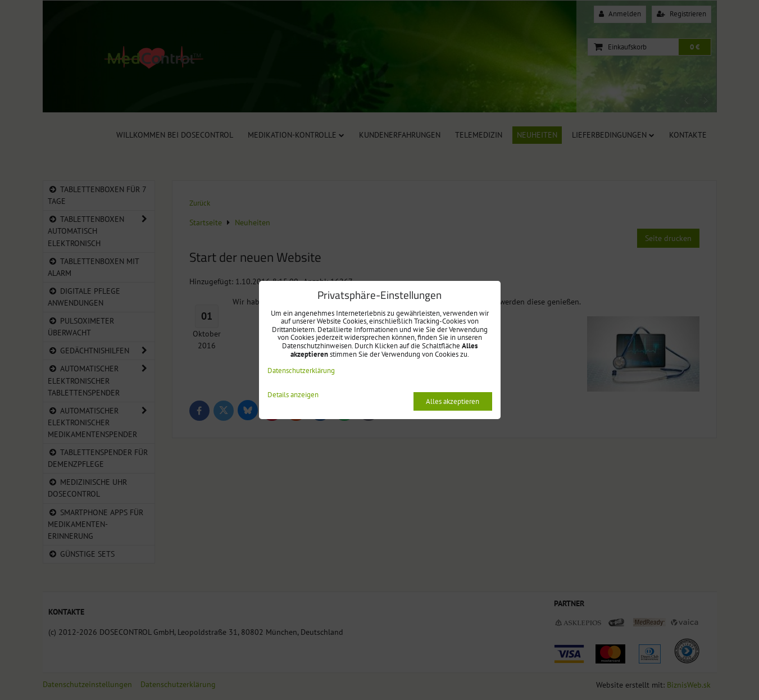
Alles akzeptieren (453, 401)
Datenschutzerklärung (301, 371)
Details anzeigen (293, 395)
